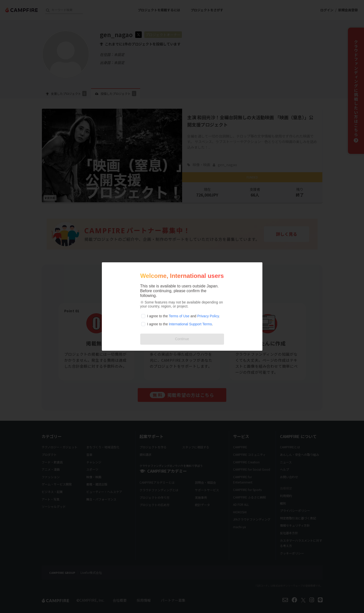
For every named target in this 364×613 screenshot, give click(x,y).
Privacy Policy (208, 316)
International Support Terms (190, 324)
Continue (182, 339)
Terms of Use (179, 316)
